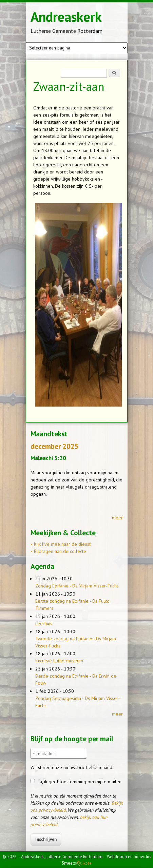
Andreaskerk (66, 17)
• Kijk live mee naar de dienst (61, 544)
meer (117, 518)
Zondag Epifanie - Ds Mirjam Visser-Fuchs (77, 586)
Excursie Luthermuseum (59, 661)
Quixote (84, 863)
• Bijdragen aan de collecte (58, 551)
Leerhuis (44, 623)
